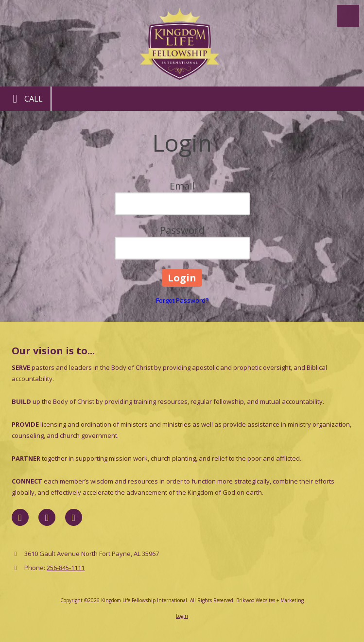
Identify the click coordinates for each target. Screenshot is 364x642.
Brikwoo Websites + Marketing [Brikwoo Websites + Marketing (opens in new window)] (270, 600)
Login (182, 616)
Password (182, 230)
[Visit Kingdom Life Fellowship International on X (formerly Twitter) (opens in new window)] (47, 517)
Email (182, 186)
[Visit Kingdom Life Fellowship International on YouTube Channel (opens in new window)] (74, 517)
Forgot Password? (182, 300)
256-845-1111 (66, 568)
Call (25, 99)
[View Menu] (348, 16)
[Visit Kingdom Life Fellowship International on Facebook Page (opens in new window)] (20, 517)
